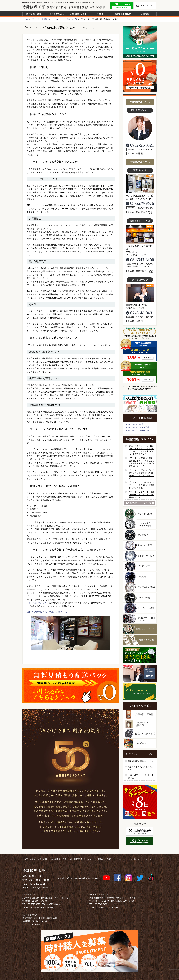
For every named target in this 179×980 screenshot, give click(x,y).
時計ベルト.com (140, 841)
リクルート (120, 859)
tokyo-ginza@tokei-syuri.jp (42, 907)
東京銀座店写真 (140, 184)
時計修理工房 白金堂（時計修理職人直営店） (34, 7)
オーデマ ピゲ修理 (140, 608)
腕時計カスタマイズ (140, 734)
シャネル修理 (140, 598)
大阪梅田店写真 (140, 234)
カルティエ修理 (140, 545)
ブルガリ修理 (140, 566)
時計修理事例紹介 (123, 14)
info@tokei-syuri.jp (44, 888)
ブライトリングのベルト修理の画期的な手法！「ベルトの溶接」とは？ (142, 495)
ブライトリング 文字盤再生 (137, 430)
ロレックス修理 (140, 514)
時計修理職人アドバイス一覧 (140, 503)
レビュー (147, 358)
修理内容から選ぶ (78, 14)
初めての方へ (140, 42)
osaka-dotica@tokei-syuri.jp (110, 907)
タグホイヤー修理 (140, 556)
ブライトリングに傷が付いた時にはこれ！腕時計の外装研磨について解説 (142, 485)
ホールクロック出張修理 (140, 724)
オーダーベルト (140, 743)
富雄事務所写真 (140, 293)
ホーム (25, 19)
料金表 (100, 14)
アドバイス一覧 (71, 19)
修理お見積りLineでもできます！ (121, 6)
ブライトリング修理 (140, 587)
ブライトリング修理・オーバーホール (46, 19)
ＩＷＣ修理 (140, 577)
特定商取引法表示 (59, 859)
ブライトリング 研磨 (134, 424)
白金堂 (140, 831)
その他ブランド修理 (140, 619)
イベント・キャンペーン (140, 691)
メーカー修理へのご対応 (100, 859)
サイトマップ (145, 859)
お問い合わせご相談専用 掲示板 (140, 673)
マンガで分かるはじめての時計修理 (140, 404)
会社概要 (43, 859)
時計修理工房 (34, 870)
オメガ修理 (140, 535)
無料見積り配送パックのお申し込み (71, 686)
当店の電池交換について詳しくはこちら (47, 612)
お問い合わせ (145, 6)
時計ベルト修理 (140, 640)
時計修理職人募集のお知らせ (141, 761)
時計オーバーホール (140, 629)
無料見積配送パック (37, 603)
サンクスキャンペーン (140, 802)
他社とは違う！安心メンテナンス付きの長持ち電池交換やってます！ (140, 655)
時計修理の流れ (34, 14)
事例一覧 (147, 379)
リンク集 (132, 859)
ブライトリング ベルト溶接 (137, 427)
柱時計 (140, 714)
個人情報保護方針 (78, 859)
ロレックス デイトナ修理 (140, 524)
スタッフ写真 (140, 128)
